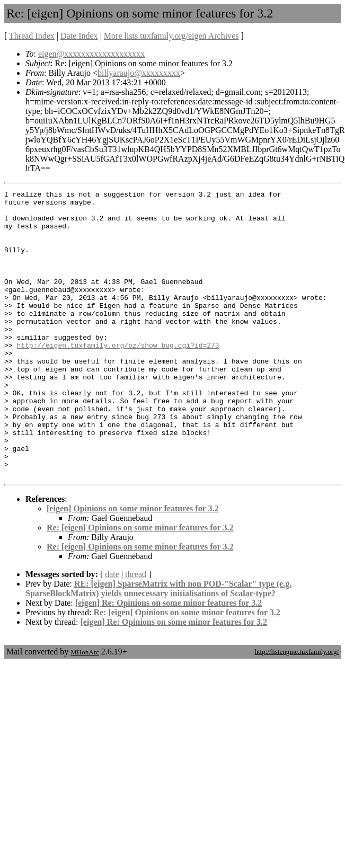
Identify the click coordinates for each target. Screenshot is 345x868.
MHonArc (85, 709)
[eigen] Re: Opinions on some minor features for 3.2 (169, 660)
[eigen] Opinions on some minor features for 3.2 (132, 566)
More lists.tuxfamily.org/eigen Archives (171, 36)
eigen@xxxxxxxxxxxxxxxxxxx (91, 54)
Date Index (79, 36)
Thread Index (32, 36)
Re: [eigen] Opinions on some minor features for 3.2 (140, 585)
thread (136, 631)
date (112, 631)
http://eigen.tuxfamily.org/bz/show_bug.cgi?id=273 (118, 377)
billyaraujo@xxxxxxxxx (139, 73)
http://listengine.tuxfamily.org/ (297, 709)
